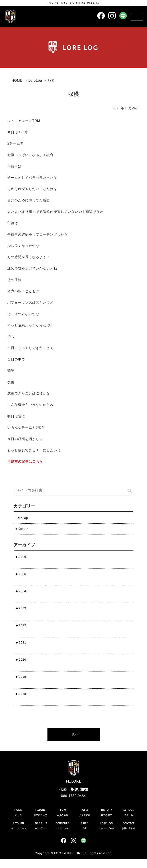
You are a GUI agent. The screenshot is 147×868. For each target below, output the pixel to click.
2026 (21, 557)
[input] (73, 490)
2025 (21, 574)
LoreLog (35, 81)
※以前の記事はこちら (25, 461)
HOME (17, 81)
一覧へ (73, 734)
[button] (130, 491)
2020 (21, 660)
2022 (21, 625)
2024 (21, 591)
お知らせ (22, 529)
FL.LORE (73, 771)
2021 (21, 642)
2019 (21, 677)
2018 (21, 694)
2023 (21, 608)
